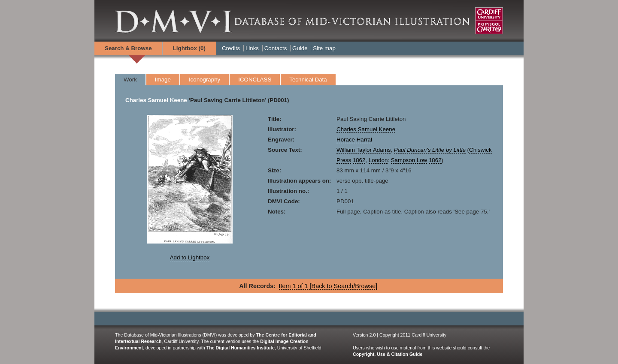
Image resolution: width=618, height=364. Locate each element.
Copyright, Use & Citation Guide (388, 354)
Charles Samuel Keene (156, 100)
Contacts (276, 48)
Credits (231, 48)
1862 (359, 160)
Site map (324, 48)
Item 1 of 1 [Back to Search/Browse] (328, 286)
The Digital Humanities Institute (241, 348)
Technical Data (308, 80)
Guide (300, 48)
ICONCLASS (255, 80)
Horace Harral (354, 140)
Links (252, 48)
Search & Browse (128, 48)
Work (130, 80)
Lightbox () (189, 48)
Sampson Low (409, 160)
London (378, 160)
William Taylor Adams (364, 150)
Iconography (204, 80)
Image (163, 80)
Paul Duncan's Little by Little (430, 150)
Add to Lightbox (190, 257)
